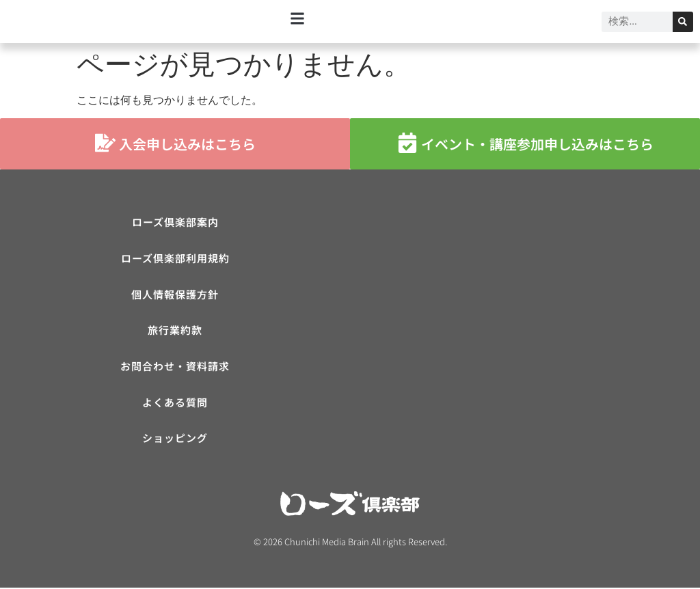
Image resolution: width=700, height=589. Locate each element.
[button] (298, 18)
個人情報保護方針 (175, 295)
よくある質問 (175, 403)
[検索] (683, 22)
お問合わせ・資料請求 (175, 367)
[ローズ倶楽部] (525, 313)
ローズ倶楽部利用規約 (175, 259)
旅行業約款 (175, 331)
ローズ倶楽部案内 (175, 222)
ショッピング (175, 440)
